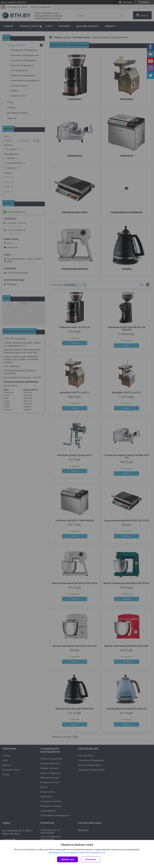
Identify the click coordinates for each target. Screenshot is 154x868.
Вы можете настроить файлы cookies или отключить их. (76, 852)
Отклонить (91, 859)
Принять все (67, 859)
